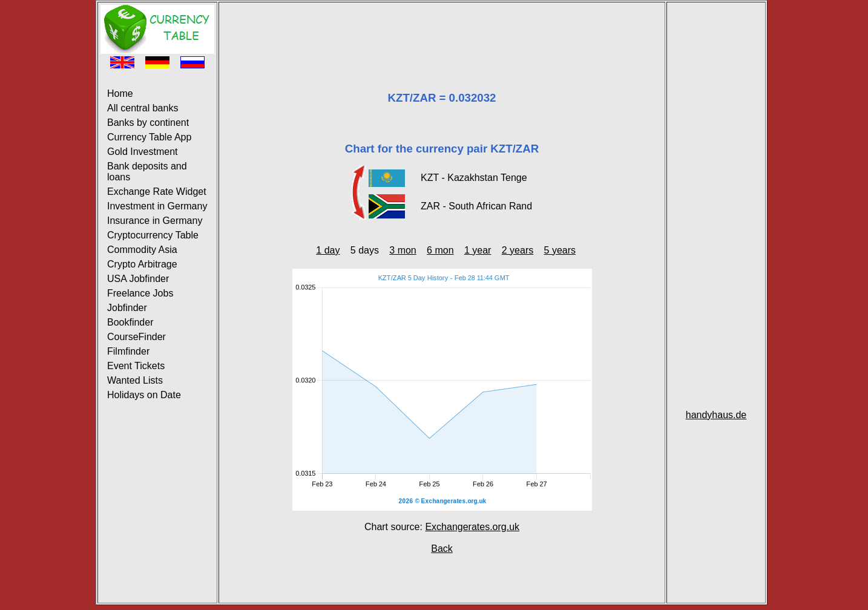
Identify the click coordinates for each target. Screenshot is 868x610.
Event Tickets (136, 366)
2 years (518, 250)
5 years (560, 250)
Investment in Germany (157, 206)
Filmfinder (128, 351)
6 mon (440, 250)
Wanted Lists (135, 380)
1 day (328, 250)
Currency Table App (149, 137)
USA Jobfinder (138, 279)
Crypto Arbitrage (142, 264)
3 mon (403, 250)
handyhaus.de (716, 415)
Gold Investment (143, 152)
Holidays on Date (144, 395)
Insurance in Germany (155, 221)
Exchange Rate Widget (157, 192)
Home (120, 93)
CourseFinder (136, 337)
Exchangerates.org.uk (472, 527)
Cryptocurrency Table (153, 235)
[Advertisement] (442, 32)
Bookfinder (130, 322)
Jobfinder (127, 308)
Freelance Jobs (140, 293)
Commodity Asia (142, 250)
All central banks (143, 108)
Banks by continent (148, 123)
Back (442, 549)
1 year (478, 250)
